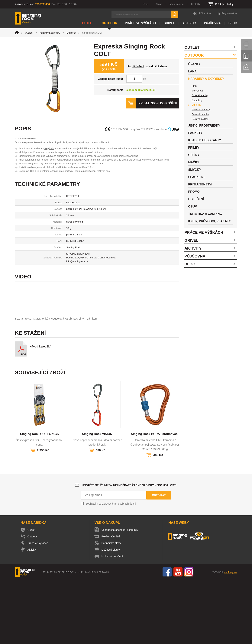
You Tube (178, 636)
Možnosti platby (111, 614)
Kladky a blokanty (205, 140)
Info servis (246, 56)
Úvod (146, 4)
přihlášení (138, 66)
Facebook (167, 636)
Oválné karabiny (200, 95)
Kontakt (246, 67)
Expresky (71, 33)
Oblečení (196, 199)
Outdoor (109, 23)
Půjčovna (212, 23)
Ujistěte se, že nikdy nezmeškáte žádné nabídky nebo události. (130, 549)
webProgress (231, 637)
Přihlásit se (205, 13)
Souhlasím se (111, 568)
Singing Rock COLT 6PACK (40, 498)
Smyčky (195, 170)
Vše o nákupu (177, 4)
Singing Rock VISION (97, 498)
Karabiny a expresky (50, 33)
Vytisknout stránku (246, 45)
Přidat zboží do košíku (158, 103)
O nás (159, 4)
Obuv (192, 206)
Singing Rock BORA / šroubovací (155, 498)
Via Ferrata (197, 91)
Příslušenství (200, 184)
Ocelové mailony (200, 119)
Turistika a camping (205, 214)
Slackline (197, 177)
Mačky (194, 162)
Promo (194, 192)
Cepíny (194, 155)
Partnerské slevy (111, 607)
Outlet (88, 23)
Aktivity (189, 23)
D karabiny (197, 100)
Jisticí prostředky (204, 126)
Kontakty (196, 4)
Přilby (194, 148)
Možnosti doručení (112, 621)
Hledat (175, 14)
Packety (195, 133)
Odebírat (159, 559)
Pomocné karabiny (201, 110)
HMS (194, 86)
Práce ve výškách (140, 23)
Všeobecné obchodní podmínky (120, 594)
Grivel (169, 23)
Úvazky (194, 64)
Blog (233, 23)
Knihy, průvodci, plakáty (209, 221)
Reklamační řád (111, 601)
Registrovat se (229, 13)
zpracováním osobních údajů (119, 568)
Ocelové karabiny (200, 114)
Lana (192, 71)
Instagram (189, 636)
